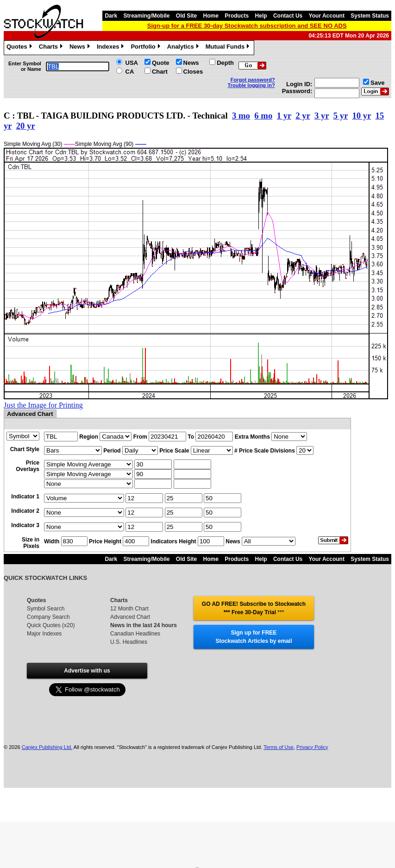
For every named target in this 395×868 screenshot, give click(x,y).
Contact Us (288, 16)
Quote (161, 63)
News (81, 48)
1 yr (284, 116)
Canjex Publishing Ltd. (47, 747)
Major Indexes (44, 634)
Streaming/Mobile (146, 16)
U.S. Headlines (129, 642)
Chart (160, 72)
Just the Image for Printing (43, 405)
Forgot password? (253, 80)
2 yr (303, 116)
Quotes (20, 48)
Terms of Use (279, 747)
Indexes (111, 48)
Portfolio (146, 48)
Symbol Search (46, 609)
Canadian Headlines (135, 634)
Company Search (48, 617)
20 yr (26, 126)
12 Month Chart (129, 609)
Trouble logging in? (251, 85)
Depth (225, 63)
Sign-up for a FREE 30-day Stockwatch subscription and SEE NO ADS (247, 26)
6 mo (263, 116)
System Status (370, 16)
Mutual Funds (229, 48)
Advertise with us (87, 671)
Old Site (186, 16)
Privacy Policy (312, 747)
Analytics (184, 48)
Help (261, 16)
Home (211, 16)
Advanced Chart (130, 617)
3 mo (241, 116)
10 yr (361, 116)
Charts (52, 48)
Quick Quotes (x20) (51, 625)
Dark (111, 16)
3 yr (322, 116)
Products (237, 16)
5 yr (341, 116)
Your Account (327, 16)
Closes (193, 72)
